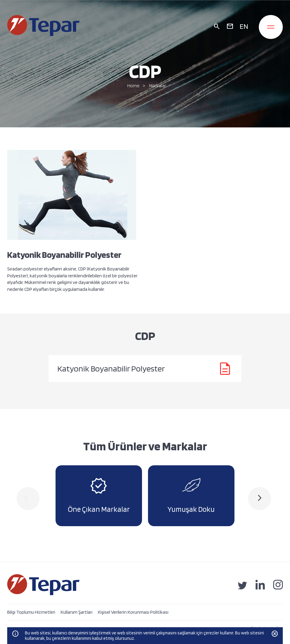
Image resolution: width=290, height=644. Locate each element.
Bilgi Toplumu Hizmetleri (31, 612)
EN (244, 26)
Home (133, 86)
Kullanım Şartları (77, 612)
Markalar (158, 86)
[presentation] (28, 498)
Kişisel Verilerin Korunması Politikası (133, 612)
